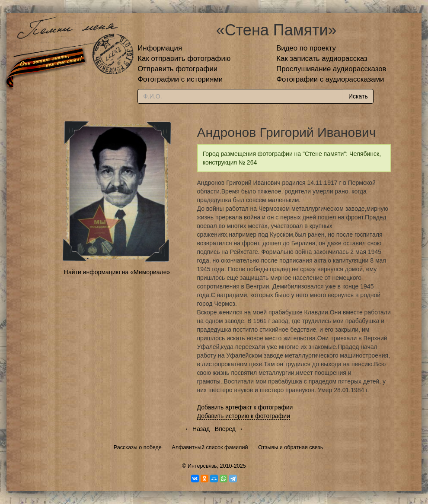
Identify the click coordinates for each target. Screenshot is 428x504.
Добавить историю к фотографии (244, 416)
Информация (160, 48)
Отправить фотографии (177, 69)
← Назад (197, 429)
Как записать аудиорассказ (322, 59)
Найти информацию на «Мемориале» (117, 272)
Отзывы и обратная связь (291, 447)
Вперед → (229, 429)
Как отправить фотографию (184, 59)
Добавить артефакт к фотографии (245, 407)
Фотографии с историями (180, 79)
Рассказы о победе (138, 447)
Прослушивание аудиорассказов (331, 69)
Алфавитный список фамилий (210, 447)
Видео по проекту (306, 48)
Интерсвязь (202, 466)
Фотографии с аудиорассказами (330, 79)
